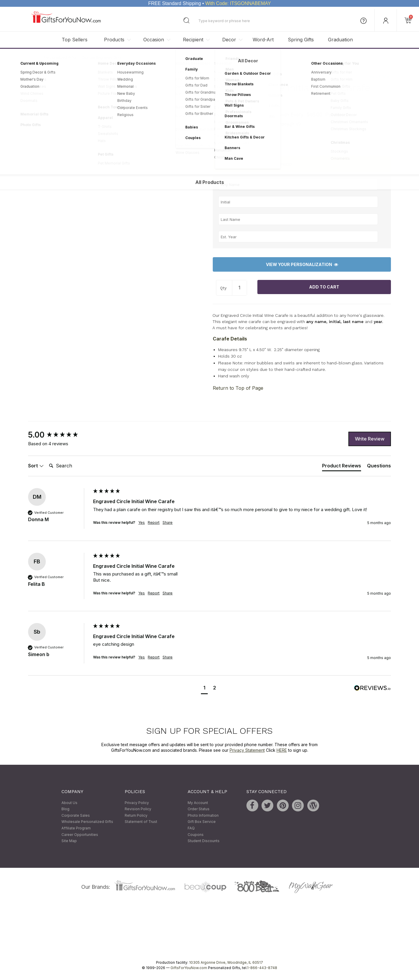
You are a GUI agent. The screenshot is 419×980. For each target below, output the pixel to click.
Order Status (199, 809)
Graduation (340, 40)
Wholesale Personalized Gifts (87, 822)
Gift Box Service (202, 822)
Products (114, 40)
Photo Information (203, 815)
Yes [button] (142, 522)
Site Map (69, 841)
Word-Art (263, 40)
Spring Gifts (301, 40)
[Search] (70, 466)
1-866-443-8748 (262, 968)
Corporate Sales (76, 815)
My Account (198, 803)
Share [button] (168, 522)
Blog (65, 809)
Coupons (196, 835)
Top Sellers (75, 40)
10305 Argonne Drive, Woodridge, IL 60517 (226, 962)
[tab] (342, 467)
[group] (59, 435)
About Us (69, 803)
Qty (223, 288)
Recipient (193, 40)
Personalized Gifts (60, 57)
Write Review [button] (370, 439)
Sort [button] (36, 466)
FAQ (191, 828)
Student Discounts (204, 841)
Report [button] (154, 522)
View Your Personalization (302, 264)
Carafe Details (230, 339)
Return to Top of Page (238, 388)
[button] (204, 689)
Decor (229, 40)
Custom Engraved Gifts (102, 57)
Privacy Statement (247, 750)
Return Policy (136, 815)
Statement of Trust (141, 822)
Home (33, 57)
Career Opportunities (80, 835)
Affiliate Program (76, 828)
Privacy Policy (137, 803)
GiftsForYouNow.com (189, 968)
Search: (47, 459)
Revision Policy (138, 809)
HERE (282, 750)
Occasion (154, 40)
